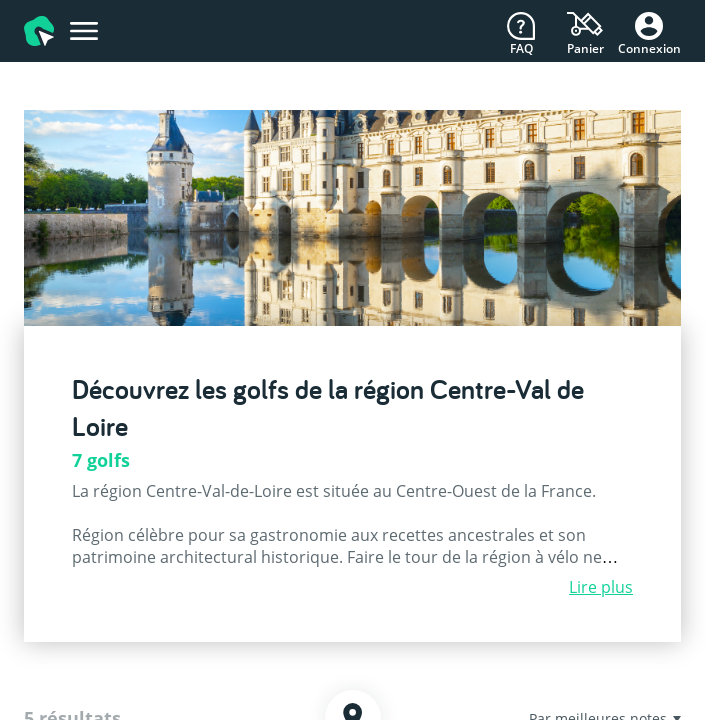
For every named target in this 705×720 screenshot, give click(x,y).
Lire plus (601, 587)
